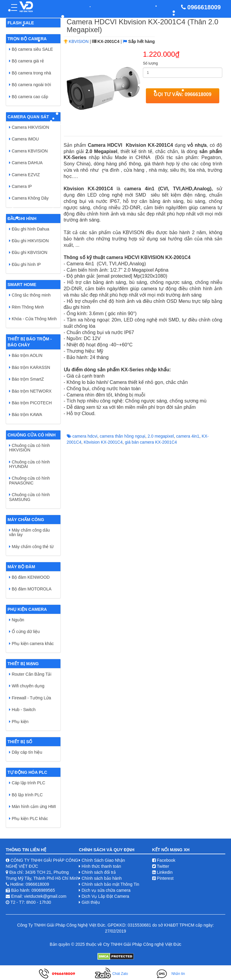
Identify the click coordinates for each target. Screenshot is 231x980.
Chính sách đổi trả (99, 872)
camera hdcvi (85, 436)
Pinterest (163, 878)
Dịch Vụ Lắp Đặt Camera (105, 896)
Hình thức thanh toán (101, 866)
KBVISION (79, 41)
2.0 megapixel (161, 436)
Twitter (161, 866)
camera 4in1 (188, 436)
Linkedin (162, 872)
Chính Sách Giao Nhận (103, 860)
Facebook (164, 860)
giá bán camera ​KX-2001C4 (151, 442)
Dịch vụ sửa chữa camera (106, 890)
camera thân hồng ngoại (122, 436)
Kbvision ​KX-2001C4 (103, 442)
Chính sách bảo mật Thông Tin (110, 884)
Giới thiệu (91, 902)
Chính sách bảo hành (102, 878)
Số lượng (150, 63)
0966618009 (204, 7)
